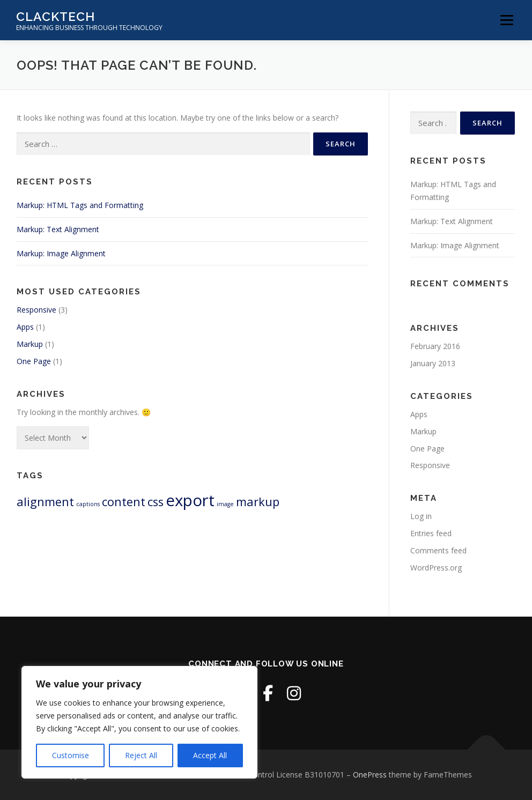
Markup (30, 344)
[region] (139, 722)
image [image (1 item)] (225, 504)
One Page (34, 361)
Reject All (141, 755)
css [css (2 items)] (156, 502)
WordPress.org (436, 568)
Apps (25, 327)
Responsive (36, 310)
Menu (507, 20)
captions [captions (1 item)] (88, 504)
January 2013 (433, 363)
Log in (421, 516)
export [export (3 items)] (190, 500)
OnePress (370, 775)
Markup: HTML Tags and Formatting (80, 205)
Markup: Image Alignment (61, 253)
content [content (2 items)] (124, 502)
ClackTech (56, 16)
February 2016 (435, 346)
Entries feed (431, 533)
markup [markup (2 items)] (258, 502)
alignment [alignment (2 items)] (45, 502)
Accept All (210, 755)
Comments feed (438, 550)
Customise (71, 755)
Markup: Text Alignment (58, 229)
